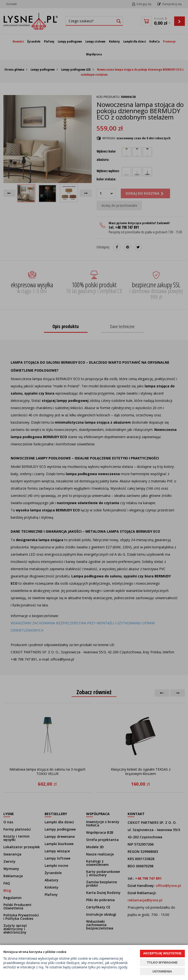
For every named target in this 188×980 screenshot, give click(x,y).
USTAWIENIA (162, 971)
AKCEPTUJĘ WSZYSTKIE (162, 953)
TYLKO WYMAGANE (162, 962)
